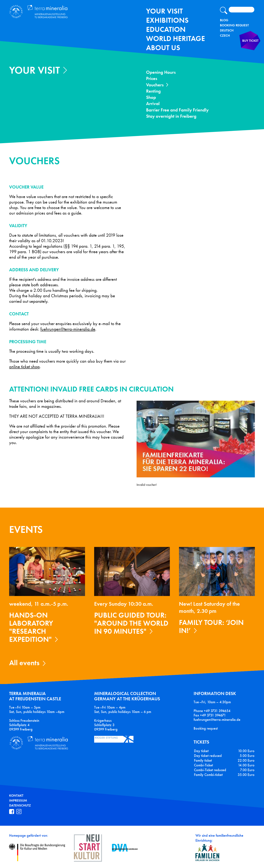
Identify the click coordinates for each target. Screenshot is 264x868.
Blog (224, 20)
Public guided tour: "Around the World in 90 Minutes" (131, 623)
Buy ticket (244, 50)
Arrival (153, 104)
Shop (151, 97)
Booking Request (234, 25)
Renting (153, 91)
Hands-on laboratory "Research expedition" (31, 627)
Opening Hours (161, 72)
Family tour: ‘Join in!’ (211, 626)
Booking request (206, 728)
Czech (225, 36)
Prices (152, 78)
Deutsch (227, 30)
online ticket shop (24, 367)
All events (24, 663)
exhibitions (167, 20)
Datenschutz (20, 805)
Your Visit (164, 11)
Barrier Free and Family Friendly (177, 110)
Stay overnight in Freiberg (171, 116)
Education (166, 29)
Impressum (18, 800)
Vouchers (155, 85)
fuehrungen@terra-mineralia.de (68, 329)
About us (163, 48)
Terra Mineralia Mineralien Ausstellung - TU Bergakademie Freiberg (54, 15)
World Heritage (176, 39)
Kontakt (16, 796)
